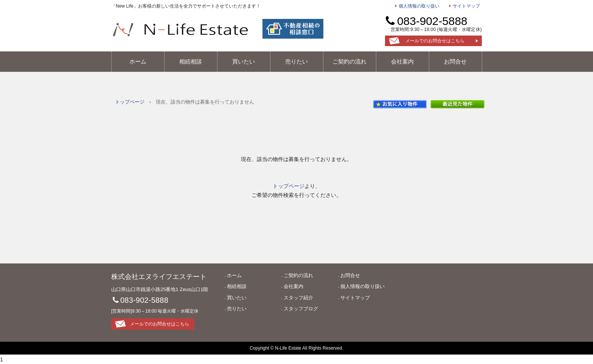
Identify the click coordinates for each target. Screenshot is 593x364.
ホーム (138, 61)
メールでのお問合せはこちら (435, 41)
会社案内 (402, 61)
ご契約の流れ (349, 61)
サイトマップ (466, 6)
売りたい (296, 61)
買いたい (244, 61)
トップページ (130, 102)
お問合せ (455, 61)
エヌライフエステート (180, 29)
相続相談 (191, 61)
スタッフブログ (301, 309)
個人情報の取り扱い (419, 6)
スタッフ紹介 (298, 298)
